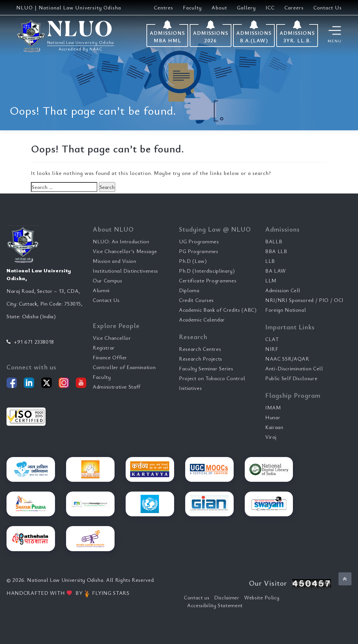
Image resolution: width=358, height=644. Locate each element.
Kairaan (274, 427)
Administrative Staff (117, 387)
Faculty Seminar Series (206, 368)
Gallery (246, 7)
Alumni (101, 290)
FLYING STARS (107, 593)
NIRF (272, 349)
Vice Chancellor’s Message (125, 251)
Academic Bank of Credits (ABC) (218, 310)
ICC (270, 7)
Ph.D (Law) (193, 261)
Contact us (197, 597)
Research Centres (200, 349)
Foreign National (286, 310)
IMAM (273, 408)
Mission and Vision (115, 261)
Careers (294, 7)
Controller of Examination (124, 367)
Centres (164, 7)
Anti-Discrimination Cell (294, 368)
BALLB (274, 241)
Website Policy (262, 597)
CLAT (272, 339)
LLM (271, 280)
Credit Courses (196, 300)
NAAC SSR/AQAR (287, 359)
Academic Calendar (202, 320)
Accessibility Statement (215, 605)
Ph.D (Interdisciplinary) (207, 271)
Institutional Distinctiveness (125, 271)
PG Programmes (199, 251)
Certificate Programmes (208, 280)
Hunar (273, 417)
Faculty (192, 7)
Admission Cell (283, 290)
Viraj (271, 437)
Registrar (104, 348)
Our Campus (108, 280)
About (219, 7)
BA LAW (276, 271)
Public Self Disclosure (291, 378)
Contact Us (328, 7)
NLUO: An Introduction (121, 241)
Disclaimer (227, 597)
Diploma (189, 290)
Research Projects (201, 359)
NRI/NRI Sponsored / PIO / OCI (304, 300)
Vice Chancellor (112, 338)
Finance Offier (110, 357)
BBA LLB (276, 251)
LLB (270, 261)
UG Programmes (199, 241)
